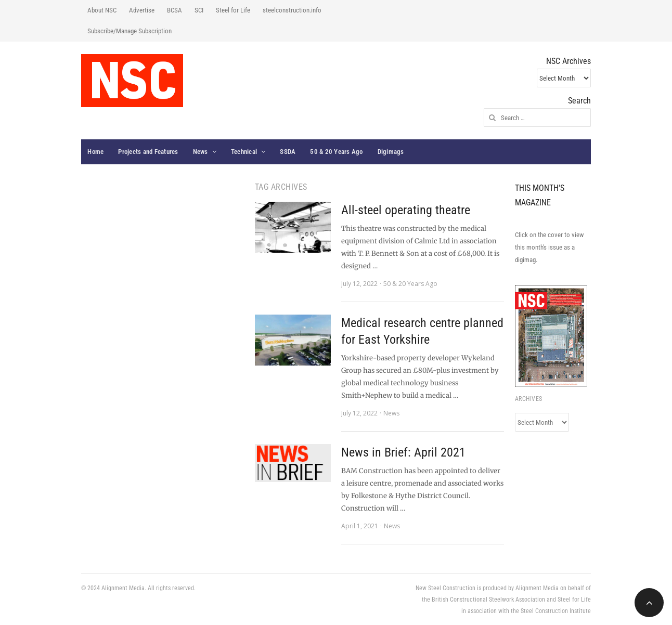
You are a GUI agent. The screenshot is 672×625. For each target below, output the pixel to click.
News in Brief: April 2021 (403, 452)
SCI (199, 10)
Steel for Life (233, 10)
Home (95, 152)
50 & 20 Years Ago (336, 152)
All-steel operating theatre (406, 210)
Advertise (142, 10)
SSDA (288, 152)
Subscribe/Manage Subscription (130, 31)
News (201, 152)
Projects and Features (148, 152)
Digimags (391, 152)
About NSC (102, 10)
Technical (244, 152)
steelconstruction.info (292, 10)
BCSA (175, 10)
